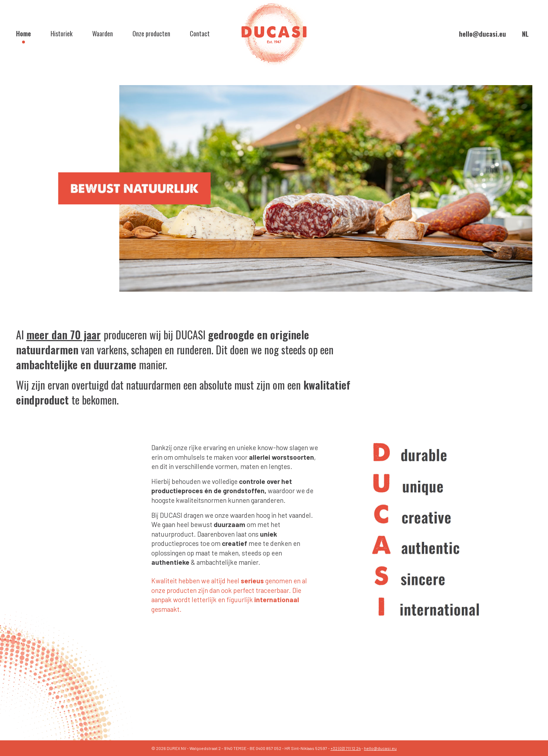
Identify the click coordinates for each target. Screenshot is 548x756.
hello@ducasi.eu (482, 34)
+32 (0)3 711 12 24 (346, 748)
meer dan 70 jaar (64, 335)
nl (525, 33)
